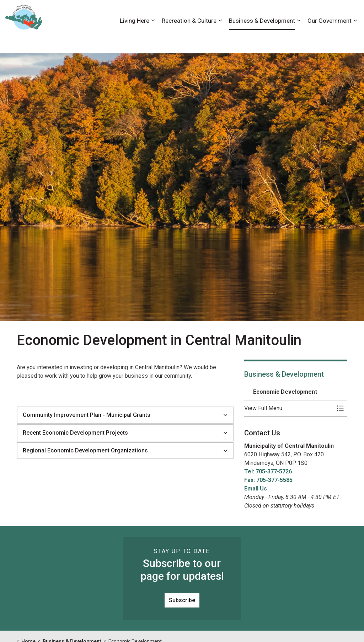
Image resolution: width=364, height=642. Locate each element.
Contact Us (283, 13)
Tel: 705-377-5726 (268, 471)
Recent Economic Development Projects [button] (75, 433)
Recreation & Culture (189, 40)
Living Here (135, 40)
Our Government (330, 40)
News (309, 13)
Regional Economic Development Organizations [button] (85, 450)
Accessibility (225, 13)
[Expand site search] (352, 13)
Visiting (330, 13)
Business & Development (262, 40)
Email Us (256, 489)
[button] (289, 408)
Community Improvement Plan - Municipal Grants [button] (87, 415)
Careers (255, 13)
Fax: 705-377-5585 (268, 480)
